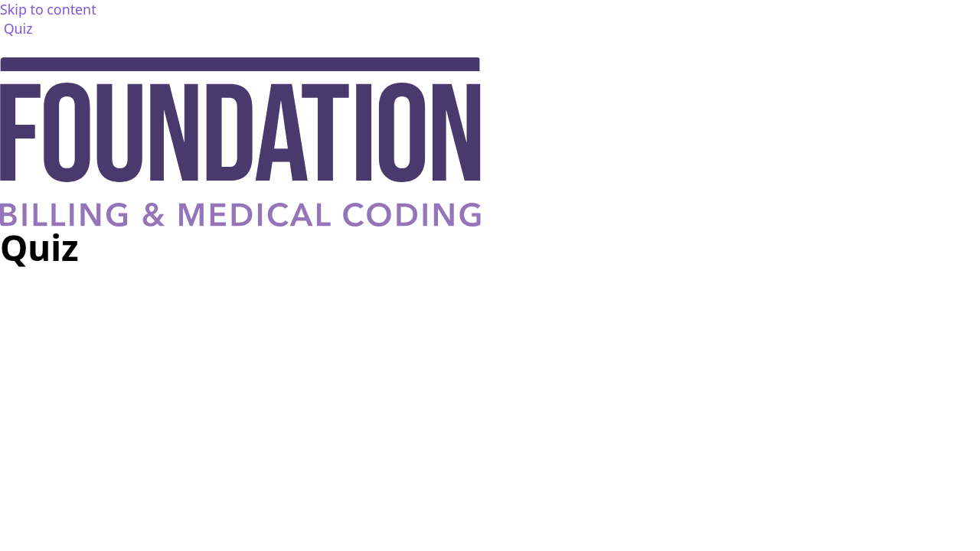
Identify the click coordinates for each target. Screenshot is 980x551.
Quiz (18, 28)
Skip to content (48, 9)
